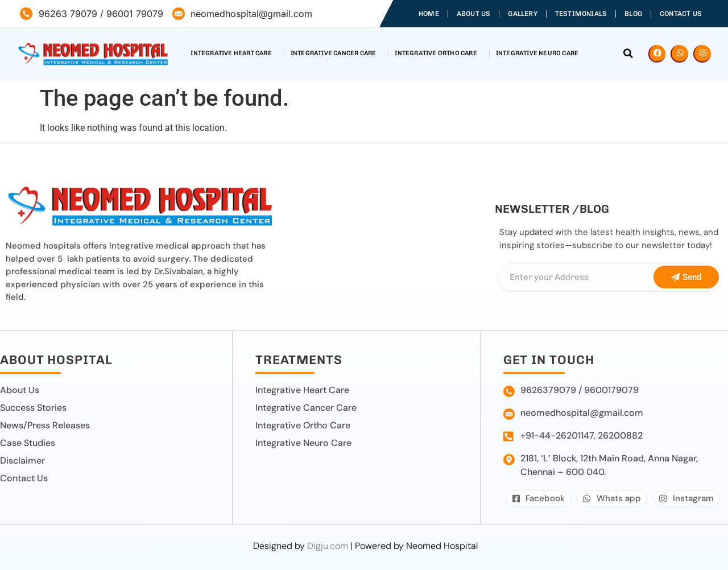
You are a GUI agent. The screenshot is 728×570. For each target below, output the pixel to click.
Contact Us (681, 14)
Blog (633, 14)
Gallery (522, 14)
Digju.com (328, 546)
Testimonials (581, 14)
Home (429, 14)
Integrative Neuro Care (540, 53)
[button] (628, 53)
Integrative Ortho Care (439, 53)
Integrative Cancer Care (336, 53)
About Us (474, 14)
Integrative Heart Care (234, 53)
